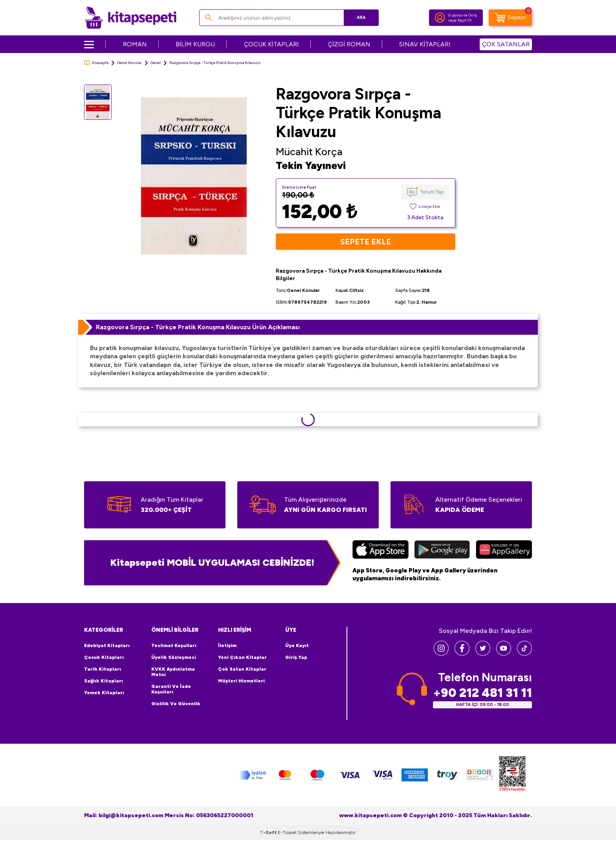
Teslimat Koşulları (174, 645)
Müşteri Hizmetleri (241, 681)
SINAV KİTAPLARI (425, 44)
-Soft (269, 832)
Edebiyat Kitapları (107, 645)
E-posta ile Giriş (463, 15)
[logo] (131, 18)
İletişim (227, 645)
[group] (194, 176)
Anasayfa (96, 63)
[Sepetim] (510, 18)
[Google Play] (442, 550)
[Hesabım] (440, 18)
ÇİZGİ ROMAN (349, 44)
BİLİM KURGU (195, 44)
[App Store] (380, 550)
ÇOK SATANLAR (506, 44)
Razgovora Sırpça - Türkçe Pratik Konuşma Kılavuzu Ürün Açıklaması (198, 327)
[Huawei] (504, 550)
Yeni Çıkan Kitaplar (242, 657)
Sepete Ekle (366, 242)
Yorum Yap (432, 192)
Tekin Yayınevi (311, 165)
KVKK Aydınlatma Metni (173, 672)
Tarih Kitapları (103, 669)
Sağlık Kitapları (104, 681)
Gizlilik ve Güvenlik (176, 704)
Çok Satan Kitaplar (242, 669)
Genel (156, 63)
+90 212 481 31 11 (482, 693)
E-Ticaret (287, 832)
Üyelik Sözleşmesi (174, 657)
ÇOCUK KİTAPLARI (271, 44)
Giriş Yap (296, 657)
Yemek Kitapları (104, 693)
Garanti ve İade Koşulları (171, 689)
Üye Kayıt (297, 645)
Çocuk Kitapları (104, 657)
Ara (361, 17)
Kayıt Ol (465, 20)
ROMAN (135, 44)
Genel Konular (129, 63)
